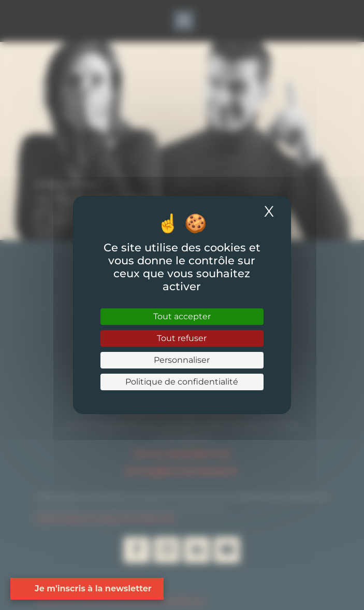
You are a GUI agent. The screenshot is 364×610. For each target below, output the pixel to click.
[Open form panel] (82, 589)
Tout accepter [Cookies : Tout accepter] (182, 316)
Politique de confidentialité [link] (182, 382)
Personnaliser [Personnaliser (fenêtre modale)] (182, 360)
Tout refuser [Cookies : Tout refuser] (182, 338)
